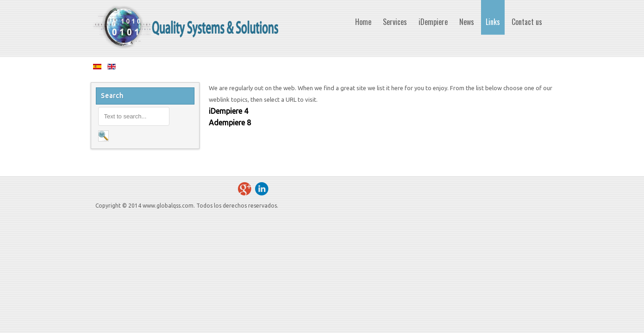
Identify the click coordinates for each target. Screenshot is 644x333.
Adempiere (227, 123)
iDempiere (225, 111)
